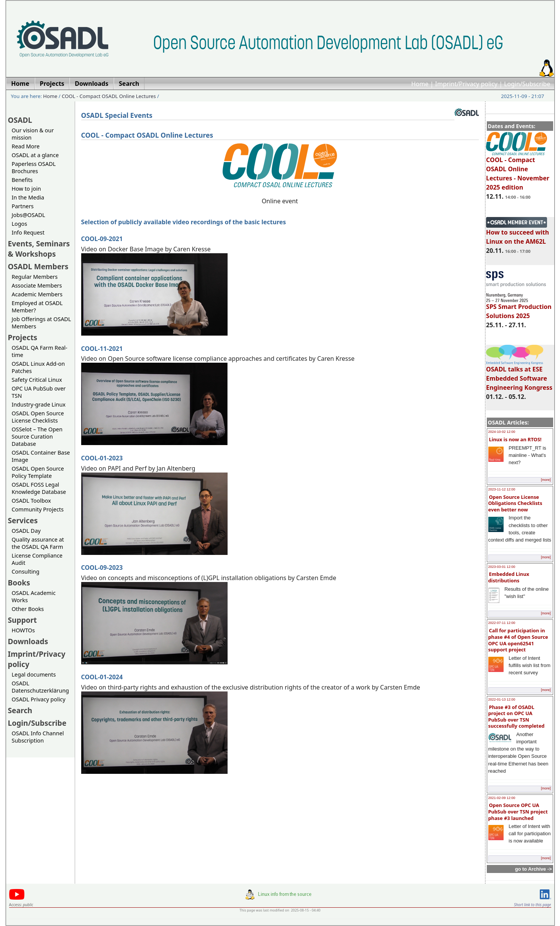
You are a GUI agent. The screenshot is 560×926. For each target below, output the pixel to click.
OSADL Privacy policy (39, 699)
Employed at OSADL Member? (37, 307)
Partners (23, 206)
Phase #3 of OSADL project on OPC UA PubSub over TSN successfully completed (517, 717)
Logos (20, 224)
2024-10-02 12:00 (502, 432)
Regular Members (35, 277)
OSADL (20, 120)
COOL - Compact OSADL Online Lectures (109, 96)
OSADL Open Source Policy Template (38, 472)
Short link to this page (532, 905)
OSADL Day (26, 531)
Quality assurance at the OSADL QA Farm (38, 543)
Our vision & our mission (33, 134)
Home (420, 84)
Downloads (28, 641)
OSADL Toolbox (31, 501)
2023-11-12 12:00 (502, 489)
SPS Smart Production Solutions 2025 (519, 308)
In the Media (28, 197)
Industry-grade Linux (39, 404)
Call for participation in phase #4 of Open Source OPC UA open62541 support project (518, 640)
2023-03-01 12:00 (502, 567)
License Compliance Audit (37, 559)
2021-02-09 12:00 (502, 798)
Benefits (22, 180)
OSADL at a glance (35, 155)
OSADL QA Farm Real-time (40, 351)
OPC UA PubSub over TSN (39, 392)
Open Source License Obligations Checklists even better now (515, 503)
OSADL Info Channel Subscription (38, 737)
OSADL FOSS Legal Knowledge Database (39, 488)
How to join (26, 189)
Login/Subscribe (527, 84)
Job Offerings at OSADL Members (42, 323)
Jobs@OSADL (29, 215)
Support (22, 620)
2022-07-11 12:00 (502, 623)
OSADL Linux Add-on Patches (39, 367)
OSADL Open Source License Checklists (38, 417)
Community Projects (38, 509)
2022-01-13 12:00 (502, 699)
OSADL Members (38, 266)
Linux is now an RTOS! (515, 439)
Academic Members (37, 294)
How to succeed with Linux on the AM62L (517, 233)
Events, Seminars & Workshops (39, 249)
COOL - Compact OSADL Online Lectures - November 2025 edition (518, 170)
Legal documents (34, 674)
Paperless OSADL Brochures (34, 167)
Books (19, 583)
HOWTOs (23, 630)
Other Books (28, 609)
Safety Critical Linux (37, 380)
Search (20, 710)
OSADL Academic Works (34, 596)
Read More (26, 146)
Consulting (26, 572)
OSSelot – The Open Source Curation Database (37, 436)
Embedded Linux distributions (509, 577)
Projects (23, 337)
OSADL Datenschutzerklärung (40, 687)
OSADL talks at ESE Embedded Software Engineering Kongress (519, 375)
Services (23, 520)
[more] (546, 480)
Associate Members (37, 285)
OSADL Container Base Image (41, 456)
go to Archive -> (534, 869)
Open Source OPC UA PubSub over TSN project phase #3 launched (518, 811)
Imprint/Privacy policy (466, 84)
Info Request (28, 232)
